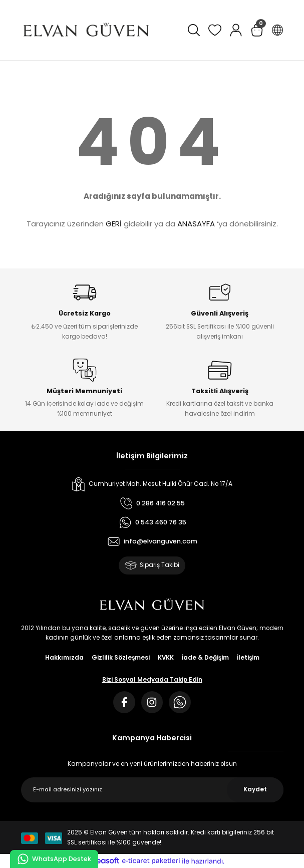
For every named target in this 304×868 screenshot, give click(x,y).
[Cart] (257, 30)
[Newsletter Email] (152, 790)
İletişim (248, 658)
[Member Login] (236, 30)
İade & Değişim (205, 658)
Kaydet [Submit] (255, 789)
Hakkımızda (64, 658)
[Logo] (86, 30)
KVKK (166, 658)
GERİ (114, 224)
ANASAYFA (196, 224)
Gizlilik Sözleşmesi (121, 658)
